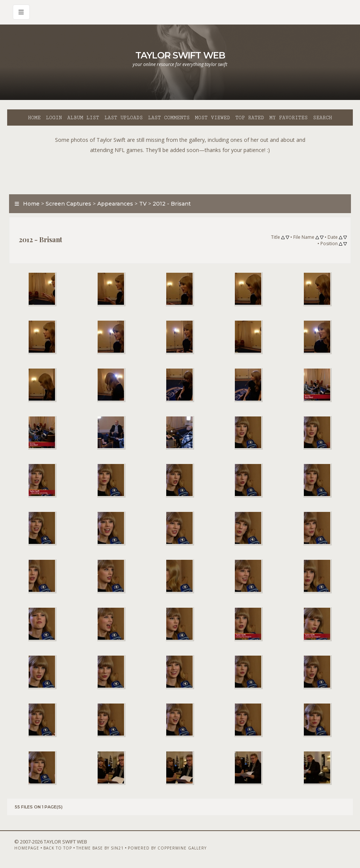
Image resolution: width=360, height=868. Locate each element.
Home (34, 118)
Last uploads (124, 118)
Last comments (169, 118)
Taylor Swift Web (180, 55)
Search (322, 118)
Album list (83, 118)
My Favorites (288, 118)
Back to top (58, 848)
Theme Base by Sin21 (100, 848)
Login (54, 118)
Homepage (27, 848)
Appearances (115, 204)
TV (143, 204)
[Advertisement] (180, 172)
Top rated (250, 118)
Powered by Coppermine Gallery (167, 848)
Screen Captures (68, 204)
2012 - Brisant (172, 204)
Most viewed (212, 118)
